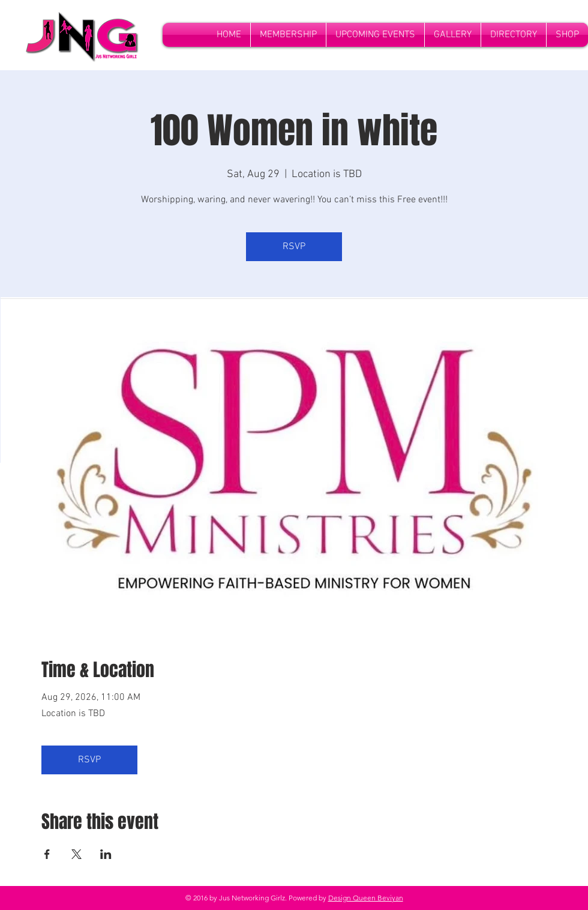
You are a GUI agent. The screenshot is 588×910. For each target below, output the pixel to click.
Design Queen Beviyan (366, 898)
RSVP (294, 247)
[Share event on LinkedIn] (106, 854)
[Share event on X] (76, 854)
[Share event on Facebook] (47, 854)
